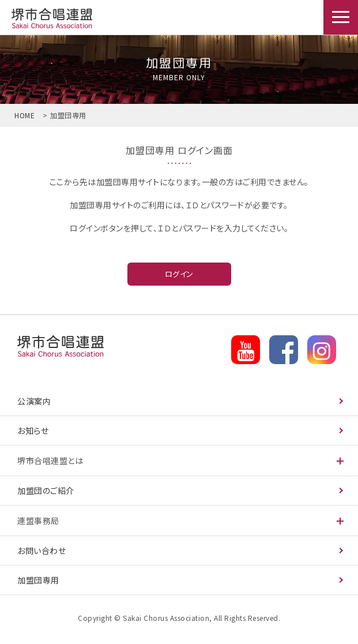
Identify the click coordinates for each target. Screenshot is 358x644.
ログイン (179, 274)
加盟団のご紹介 (46, 491)
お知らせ (33, 430)
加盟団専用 (51, 19)
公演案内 (34, 401)
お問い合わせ (42, 551)
